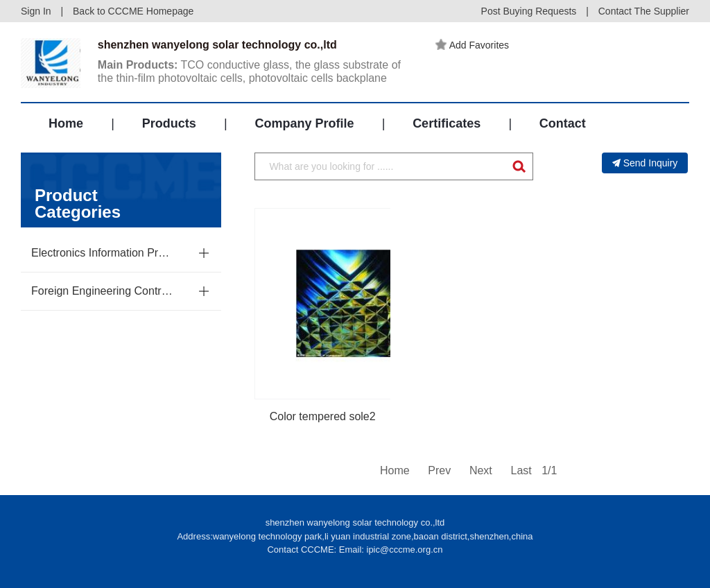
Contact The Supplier (644, 11)
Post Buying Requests (529, 11)
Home (66, 123)
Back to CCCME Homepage (133, 11)
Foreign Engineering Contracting (103, 291)
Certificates (447, 123)
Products (169, 123)
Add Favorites (472, 45)
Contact (563, 123)
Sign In (36, 11)
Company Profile (304, 123)
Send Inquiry (645, 163)
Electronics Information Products (103, 253)
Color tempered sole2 (323, 416)
